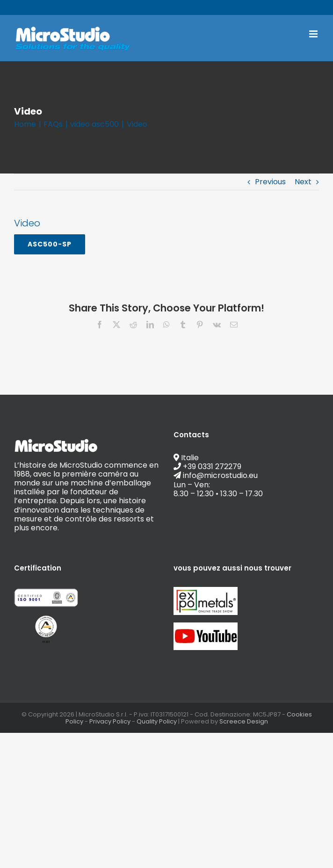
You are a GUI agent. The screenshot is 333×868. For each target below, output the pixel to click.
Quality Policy (157, 721)
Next (303, 182)
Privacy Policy (110, 721)
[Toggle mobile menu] (314, 34)
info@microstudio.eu (200, 7)
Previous (270, 182)
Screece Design (244, 721)
